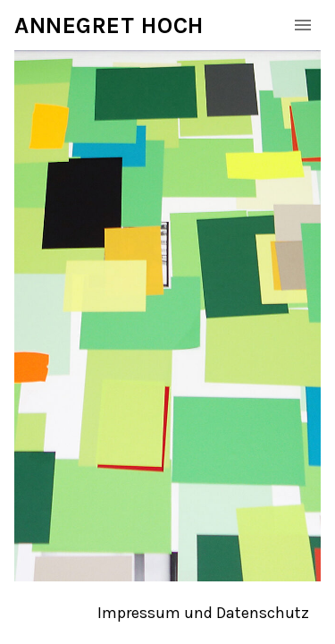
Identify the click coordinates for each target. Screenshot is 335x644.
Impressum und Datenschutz (203, 613)
